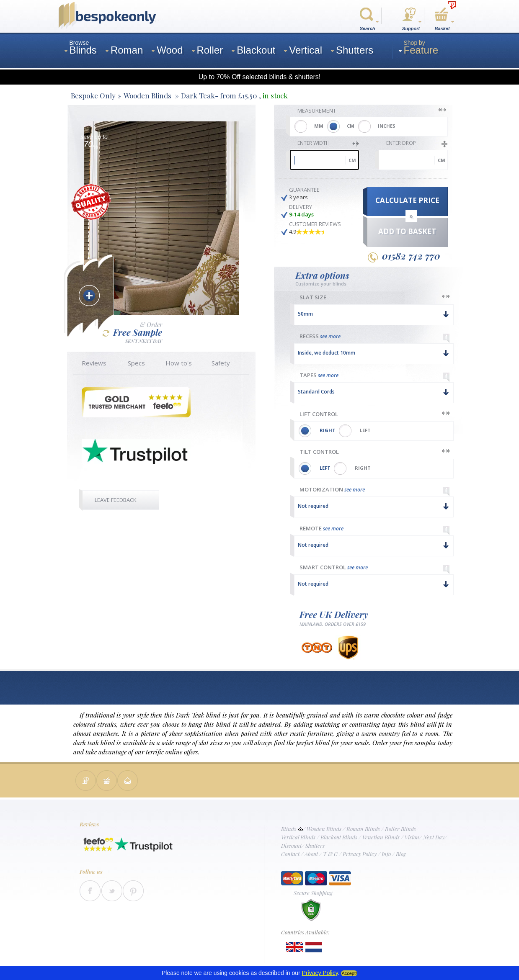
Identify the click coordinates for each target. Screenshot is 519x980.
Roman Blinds (363, 829)
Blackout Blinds (339, 837)
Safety (221, 363)
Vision (412, 837)
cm (352, 160)
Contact (290, 854)
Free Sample (132, 332)
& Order (151, 325)
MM (319, 126)
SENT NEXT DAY (144, 341)
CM (351, 126)
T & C (330, 854)
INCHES (387, 126)
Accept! (349, 973)
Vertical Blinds (298, 837)
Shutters (315, 845)
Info (386, 854)
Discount (291, 845)
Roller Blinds (400, 829)
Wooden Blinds (324, 829)
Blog (401, 854)
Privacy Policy (360, 854)
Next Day (434, 837)
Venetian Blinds (381, 837)
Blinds (289, 829)
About (311, 854)
